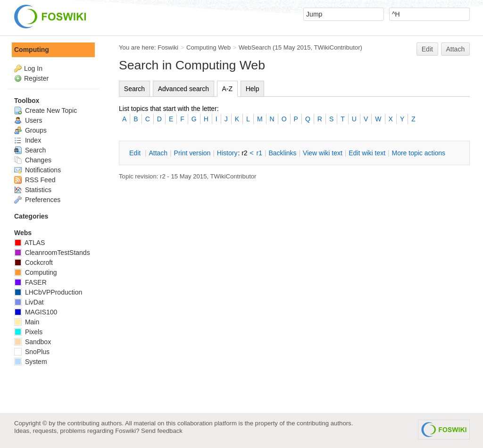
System (31, 362)
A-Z (228, 89)
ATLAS (29, 243)
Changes (33, 160)
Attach (456, 49)
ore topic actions (418, 153)
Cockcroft (33, 262)
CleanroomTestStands (52, 253)
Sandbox (33, 342)
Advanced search (183, 89)
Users (28, 120)
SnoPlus (32, 352)
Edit (427, 49)
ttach (158, 153)
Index (28, 140)
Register (36, 78)
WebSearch (255, 47)
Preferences (37, 200)
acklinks (282, 153)
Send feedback (162, 431)
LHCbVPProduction (48, 292)
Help (253, 89)
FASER (30, 282)
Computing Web (208, 47)
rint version (192, 153)
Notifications (37, 170)
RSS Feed (35, 180)
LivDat (29, 302)
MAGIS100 (36, 312)
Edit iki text (367, 153)
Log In (33, 68)
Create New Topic (46, 110)
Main (27, 322)
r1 (259, 153)
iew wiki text (323, 153)
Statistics (33, 190)
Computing (32, 50)
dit (136, 153)
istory (227, 153)
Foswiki (168, 47)
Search (134, 89)
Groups (30, 130)
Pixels (28, 332)
